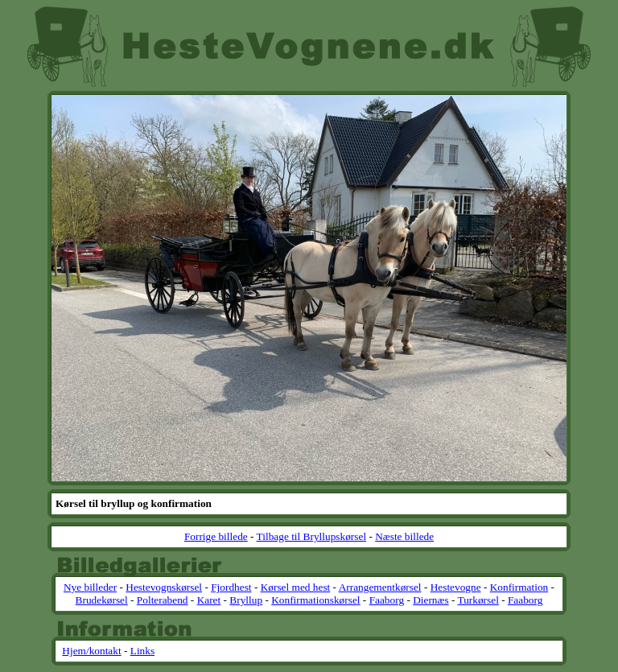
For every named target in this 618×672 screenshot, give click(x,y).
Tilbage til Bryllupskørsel (312, 536)
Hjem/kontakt (91, 651)
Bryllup (246, 600)
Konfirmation (519, 587)
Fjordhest (231, 587)
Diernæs (431, 600)
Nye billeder (90, 587)
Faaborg (387, 600)
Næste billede (404, 536)
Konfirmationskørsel (315, 600)
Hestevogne (456, 587)
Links (142, 651)
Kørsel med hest (296, 587)
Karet (209, 600)
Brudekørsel (102, 600)
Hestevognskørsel (164, 587)
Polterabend (163, 600)
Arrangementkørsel (380, 587)
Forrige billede (216, 536)
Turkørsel (478, 600)
